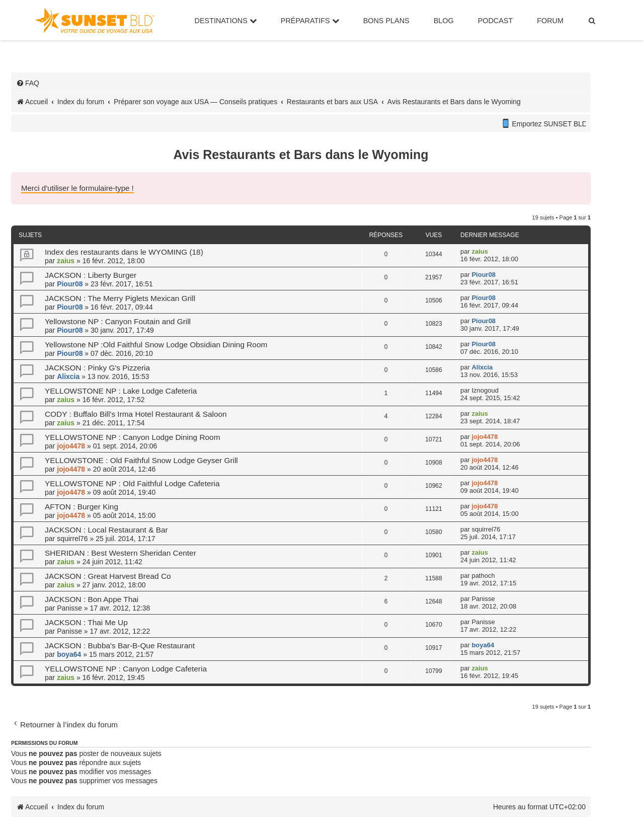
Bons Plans (386, 21)
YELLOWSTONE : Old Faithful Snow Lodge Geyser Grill (141, 460)
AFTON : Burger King (82, 507)
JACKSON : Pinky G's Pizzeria (97, 368)
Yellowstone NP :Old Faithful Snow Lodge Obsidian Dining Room (156, 345)
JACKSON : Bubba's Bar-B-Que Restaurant (120, 646)
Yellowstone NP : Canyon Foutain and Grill (118, 321)
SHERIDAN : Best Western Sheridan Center (120, 553)
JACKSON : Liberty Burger (91, 275)
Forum (550, 21)
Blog (444, 21)
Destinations (226, 21)
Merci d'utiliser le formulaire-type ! (77, 188)
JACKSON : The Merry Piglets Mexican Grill (120, 298)
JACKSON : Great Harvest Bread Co (108, 576)
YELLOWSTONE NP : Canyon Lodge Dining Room (132, 437)
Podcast (496, 21)
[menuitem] (592, 21)
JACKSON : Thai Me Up (86, 622)
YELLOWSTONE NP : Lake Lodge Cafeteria (121, 391)
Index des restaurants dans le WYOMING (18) (124, 252)
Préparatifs (310, 21)
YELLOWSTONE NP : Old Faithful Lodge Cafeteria (132, 483)
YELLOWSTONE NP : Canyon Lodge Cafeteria (126, 669)
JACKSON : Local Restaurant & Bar (106, 530)
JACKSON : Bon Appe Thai (92, 599)
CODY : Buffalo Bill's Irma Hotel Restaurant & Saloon (136, 414)
